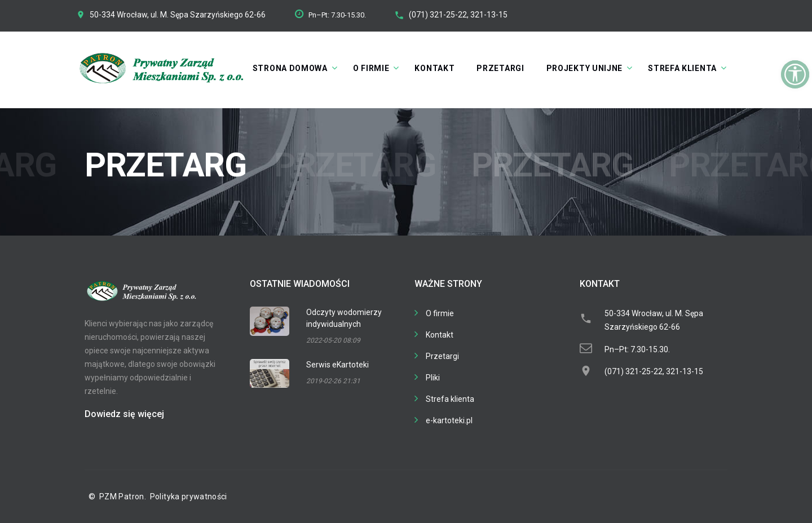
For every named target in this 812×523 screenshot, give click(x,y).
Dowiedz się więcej (124, 414)
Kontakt (434, 68)
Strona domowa (290, 68)
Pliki (433, 378)
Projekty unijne (585, 68)
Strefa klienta (682, 68)
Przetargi (500, 68)
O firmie (371, 68)
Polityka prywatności (189, 497)
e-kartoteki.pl (449, 420)
